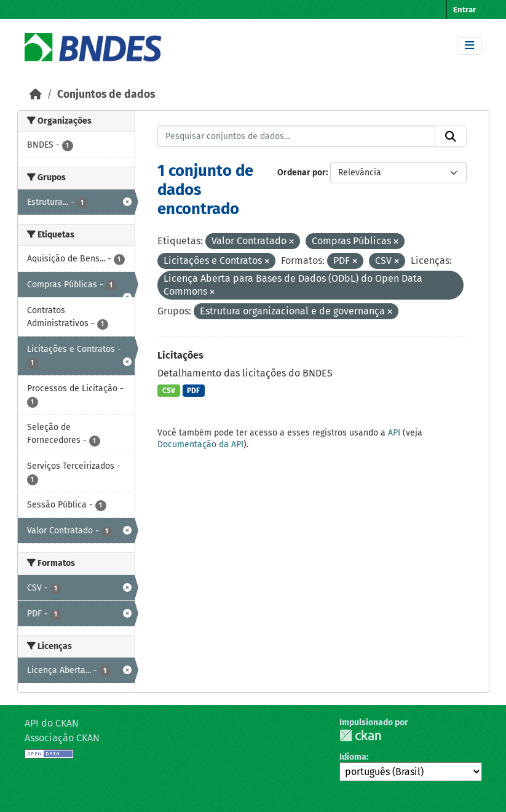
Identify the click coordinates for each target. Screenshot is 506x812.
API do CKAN (52, 723)
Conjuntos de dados (106, 94)
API (394, 433)
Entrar (464, 10)
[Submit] (451, 137)
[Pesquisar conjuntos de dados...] (296, 137)
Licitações (180, 355)
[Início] (36, 94)
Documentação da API (200, 444)
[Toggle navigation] (469, 46)
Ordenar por (302, 173)
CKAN (360, 735)
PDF (193, 391)
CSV (169, 391)
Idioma (353, 757)
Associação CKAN (62, 738)
